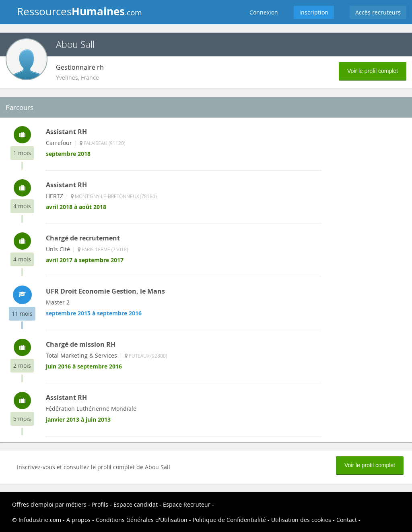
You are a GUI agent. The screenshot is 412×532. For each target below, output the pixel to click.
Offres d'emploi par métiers (49, 504)
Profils (100, 504)
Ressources (79, 11)
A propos (78, 520)
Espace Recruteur (187, 504)
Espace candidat (136, 504)
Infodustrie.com (40, 520)
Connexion (264, 12)
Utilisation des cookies (301, 520)
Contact (347, 520)
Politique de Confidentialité (229, 520)
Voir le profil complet (373, 71)
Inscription (314, 12)
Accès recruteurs (378, 12)
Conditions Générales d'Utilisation (142, 520)
